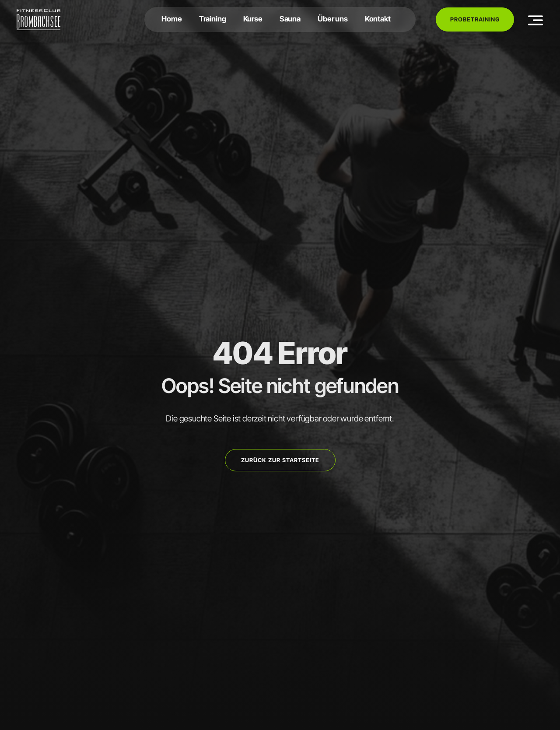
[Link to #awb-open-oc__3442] (536, 20)
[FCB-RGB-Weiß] (38, 12)
